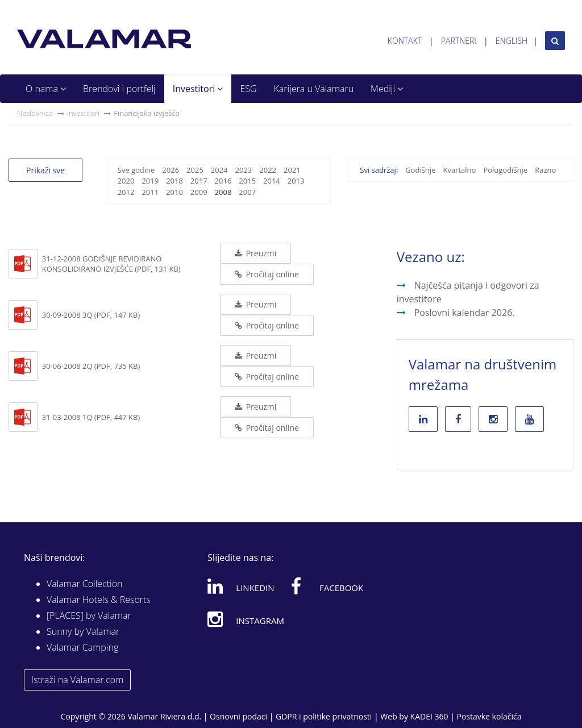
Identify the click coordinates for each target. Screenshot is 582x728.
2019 (150, 181)
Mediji (387, 89)
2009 (199, 192)
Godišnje (420, 170)
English (512, 41)
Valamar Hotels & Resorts (99, 600)
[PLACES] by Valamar (89, 615)
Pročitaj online (267, 274)
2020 (126, 181)
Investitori (198, 89)
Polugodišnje (505, 170)
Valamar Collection (85, 584)
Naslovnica (35, 113)
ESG (248, 89)
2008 (223, 192)
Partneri (459, 41)
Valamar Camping (82, 647)
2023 (244, 170)
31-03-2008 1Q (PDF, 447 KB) (91, 417)
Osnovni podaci (238, 716)
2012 (126, 192)
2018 (174, 181)
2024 (219, 170)
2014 (272, 181)
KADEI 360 (429, 716)
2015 (247, 181)
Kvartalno (459, 170)
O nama (46, 89)
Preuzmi (255, 253)
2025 (195, 170)
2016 (223, 181)
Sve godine (136, 170)
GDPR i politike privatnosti (324, 716)
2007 (247, 192)
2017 (199, 181)
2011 (150, 192)
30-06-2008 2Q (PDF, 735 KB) (91, 366)
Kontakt (405, 41)
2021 (292, 170)
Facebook (327, 586)
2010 (174, 192)
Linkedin (241, 586)
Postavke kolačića (489, 716)
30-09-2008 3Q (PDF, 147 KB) (91, 315)
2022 (268, 170)
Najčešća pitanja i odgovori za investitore (468, 292)
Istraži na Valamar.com (77, 680)
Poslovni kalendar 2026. (465, 313)
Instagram (246, 619)
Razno (545, 170)
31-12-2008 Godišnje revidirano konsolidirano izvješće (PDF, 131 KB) (111, 264)
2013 (296, 181)
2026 (171, 170)
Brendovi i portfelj (119, 89)
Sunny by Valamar (83, 631)
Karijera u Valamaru (314, 89)
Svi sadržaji (379, 170)
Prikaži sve (45, 170)
